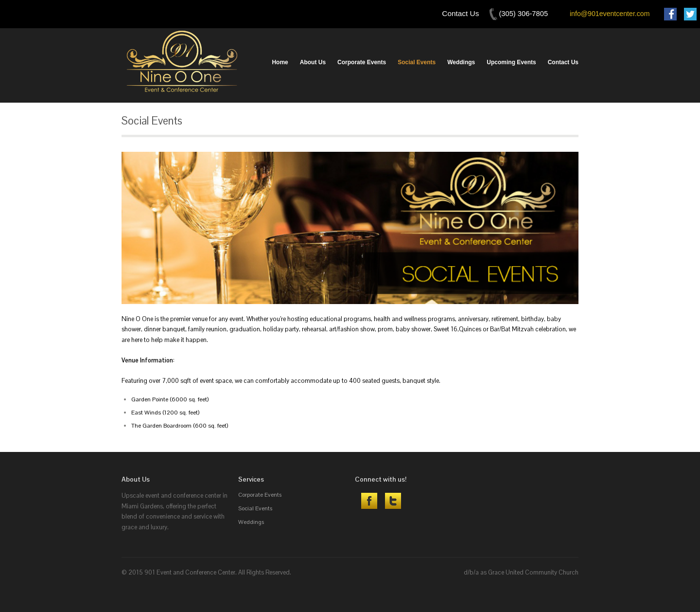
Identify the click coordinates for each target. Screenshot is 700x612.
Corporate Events (362, 62)
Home (280, 62)
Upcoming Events (511, 62)
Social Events (417, 62)
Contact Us (563, 62)
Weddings (461, 62)
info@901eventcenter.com (610, 14)
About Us (313, 62)
